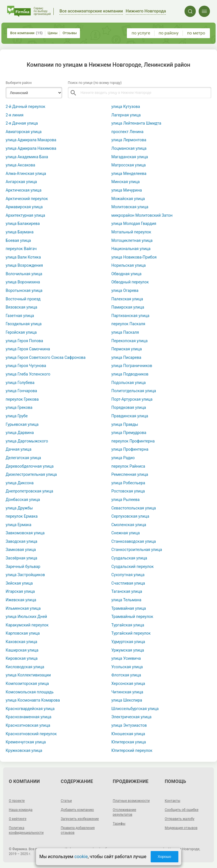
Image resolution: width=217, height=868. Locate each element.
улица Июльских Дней (26, 617)
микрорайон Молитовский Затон (142, 215)
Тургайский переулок (131, 633)
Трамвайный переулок (132, 617)
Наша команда (21, 810)
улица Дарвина (20, 433)
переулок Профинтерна (133, 441)
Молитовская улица (130, 207)
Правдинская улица (130, 416)
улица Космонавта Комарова (33, 700)
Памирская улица (128, 307)
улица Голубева (20, 383)
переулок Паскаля (128, 324)
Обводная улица (126, 274)
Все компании (26, 33)
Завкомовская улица (25, 533)
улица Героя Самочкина (28, 349)
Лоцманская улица (129, 148)
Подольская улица (129, 383)
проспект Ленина (127, 132)
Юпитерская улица (129, 742)
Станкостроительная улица (137, 550)
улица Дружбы (19, 508)
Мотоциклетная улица (132, 240)
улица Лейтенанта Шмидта (136, 123)
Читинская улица (127, 692)
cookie (81, 857)
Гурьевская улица (22, 424)
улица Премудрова (129, 433)
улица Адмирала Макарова (31, 140)
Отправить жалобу (180, 819)
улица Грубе (17, 416)
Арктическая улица (24, 190)
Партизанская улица (130, 316)
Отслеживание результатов (124, 812)
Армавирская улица (24, 207)
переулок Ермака (22, 516)
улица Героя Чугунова (26, 366)
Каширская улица (22, 650)
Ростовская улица (128, 491)
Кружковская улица (24, 750)
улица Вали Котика (23, 257)
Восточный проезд (23, 299)
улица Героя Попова (24, 341)
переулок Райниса (128, 466)
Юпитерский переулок (132, 750)
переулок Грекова (22, 399)
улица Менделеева (129, 173)
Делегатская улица (23, 458)
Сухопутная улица (128, 575)
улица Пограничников (132, 366)
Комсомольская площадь (30, 692)
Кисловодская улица (25, 667)
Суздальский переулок (133, 567)
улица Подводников (130, 374)
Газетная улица (20, 316)
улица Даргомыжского (27, 441)
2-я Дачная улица (22, 123)
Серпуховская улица (130, 516)
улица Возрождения (24, 265)
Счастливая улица (128, 583)
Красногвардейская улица (30, 709)
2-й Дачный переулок (25, 107)
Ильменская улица (23, 608)
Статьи (66, 801)
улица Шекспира (127, 700)
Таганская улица (127, 591)
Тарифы (119, 824)
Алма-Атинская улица (26, 173)
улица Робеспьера (128, 483)
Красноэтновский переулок (31, 734)
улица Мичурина (127, 190)
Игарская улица (20, 591)
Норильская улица (129, 265)
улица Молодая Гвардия (134, 223)
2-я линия (15, 115)
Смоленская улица (129, 525)
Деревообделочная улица (30, 466)
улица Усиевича (126, 658)
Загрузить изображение (80, 819)
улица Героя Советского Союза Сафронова (46, 357)
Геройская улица (21, 332)
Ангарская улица (21, 182)
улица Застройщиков (25, 575)
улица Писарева (126, 357)
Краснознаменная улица (29, 717)
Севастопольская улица (134, 508)
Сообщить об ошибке (182, 810)
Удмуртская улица (128, 642)
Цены (53, 33)
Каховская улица (21, 642)
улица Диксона (20, 483)
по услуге (141, 33)
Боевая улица (18, 240)
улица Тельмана (126, 600)
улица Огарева (125, 290)
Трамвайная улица (129, 608)
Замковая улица (21, 550)
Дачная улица (19, 449)
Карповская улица (23, 633)
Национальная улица (131, 249)
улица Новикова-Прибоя (134, 257)
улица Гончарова (21, 391)
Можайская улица (128, 199)
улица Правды (125, 424)
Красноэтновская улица (28, 725)
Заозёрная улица (21, 558)
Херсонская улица (128, 683)
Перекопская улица (129, 341)
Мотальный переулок (131, 232)
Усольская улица (127, 667)
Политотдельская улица (134, 391)
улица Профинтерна (130, 449)
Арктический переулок (27, 199)
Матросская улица (129, 165)
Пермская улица (127, 349)
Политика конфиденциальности (26, 830)
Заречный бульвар (23, 567)
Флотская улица (126, 675)
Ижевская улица (21, 600)
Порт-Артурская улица (132, 399)
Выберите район (19, 83)
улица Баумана (20, 232)
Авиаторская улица (24, 132)
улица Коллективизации (28, 675)
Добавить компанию (77, 810)
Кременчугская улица (26, 742)
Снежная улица (126, 533)
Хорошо (164, 857)
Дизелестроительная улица (31, 474)
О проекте (17, 801)
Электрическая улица (131, 717)
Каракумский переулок (27, 625)
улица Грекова (19, 407)
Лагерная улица (126, 115)
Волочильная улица (24, 274)
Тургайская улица (128, 625)
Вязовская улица (21, 307)
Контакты (172, 801)
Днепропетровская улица (29, 491)
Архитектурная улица (25, 215)
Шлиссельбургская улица (135, 709)
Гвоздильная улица (24, 324)
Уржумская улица (128, 650)
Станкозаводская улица (134, 541)
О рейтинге (18, 819)
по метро (196, 33)
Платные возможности (131, 801)
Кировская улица (22, 658)
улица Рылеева (125, 500)
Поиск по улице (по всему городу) (95, 83)
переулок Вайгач (21, 249)
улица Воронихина (23, 282)
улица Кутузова (126, 107)
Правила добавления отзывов (78, 830)
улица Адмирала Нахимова (31, 148)
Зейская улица (19, 583)
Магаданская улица (130, 157)
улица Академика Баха (27, 157)
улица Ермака (19, 525)
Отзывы (70, 33)
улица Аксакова (20, 165)
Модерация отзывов (181, 828)
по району (168, 33)
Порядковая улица (129, 407)
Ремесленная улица (130, 474)
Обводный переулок (130, 282)
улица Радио (123, 458)
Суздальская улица (129, 558)
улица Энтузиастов (129, 725)
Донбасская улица (23, 500)
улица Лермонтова (129, 140)
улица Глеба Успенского (28, 374)
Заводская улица (21, 541)
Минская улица (125, 182)
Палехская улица (127, 299)
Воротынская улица (24, 290)
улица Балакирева (23, 223)
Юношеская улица (128, 734)
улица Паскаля (125, 332)
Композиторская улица (27, 683)
